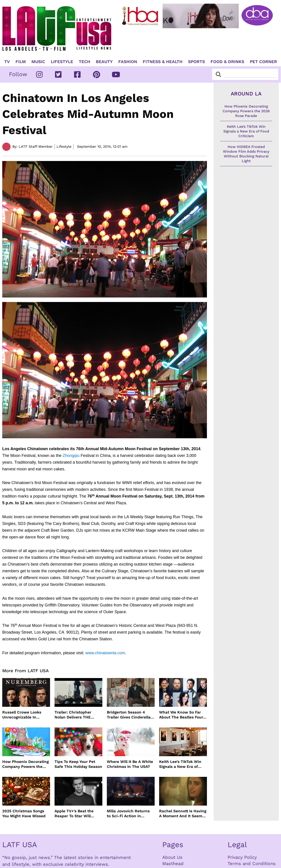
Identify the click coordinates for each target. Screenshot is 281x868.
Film (21, 62)
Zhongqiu (71, 456)
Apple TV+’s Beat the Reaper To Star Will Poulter (74, 814)
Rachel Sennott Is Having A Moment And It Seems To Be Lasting (183, 814)
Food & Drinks (227, 62)
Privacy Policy (242, 857)
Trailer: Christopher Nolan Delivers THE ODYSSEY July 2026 (73, 715)
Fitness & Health (163, 62)
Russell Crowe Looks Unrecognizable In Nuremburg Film (22, 715)
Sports (196, 62)
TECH (85, 62)
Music (38, 62)
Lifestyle (62, 62)
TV (7, 62)
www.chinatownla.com (105, 653)
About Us (172, 857)
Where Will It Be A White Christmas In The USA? (130, 764)
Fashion (128, 62)
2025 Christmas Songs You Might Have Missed (24, 813)
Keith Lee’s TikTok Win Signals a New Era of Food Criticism (180, 764)
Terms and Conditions (252, 864)
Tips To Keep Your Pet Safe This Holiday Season (78, 764)
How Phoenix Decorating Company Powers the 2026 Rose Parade (25, 764)
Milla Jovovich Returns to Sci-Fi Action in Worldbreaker (128, 814)
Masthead (173, 864)
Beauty (104, 62)
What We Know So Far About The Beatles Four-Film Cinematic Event (182, 715)
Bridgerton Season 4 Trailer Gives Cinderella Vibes (129, 715)
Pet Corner (263, 62)
